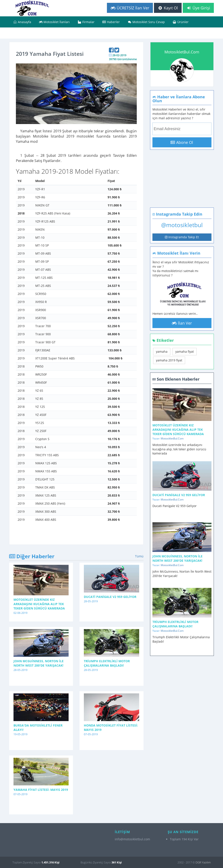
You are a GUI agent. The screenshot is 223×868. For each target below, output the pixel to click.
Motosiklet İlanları (54, 22)
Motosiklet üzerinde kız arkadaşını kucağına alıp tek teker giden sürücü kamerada (39, 604)
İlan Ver (182, 323)
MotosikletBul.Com (182, 52)
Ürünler (181, 22)
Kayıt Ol (168, 8)
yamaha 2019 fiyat (169, 360)
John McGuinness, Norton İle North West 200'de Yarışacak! (39, 663)
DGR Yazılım (203, 862)
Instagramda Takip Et (182, 237)
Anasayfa (22, 22)
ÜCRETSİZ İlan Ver (130, 8)
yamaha (162, 351)
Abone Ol (182, 142)
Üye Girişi (198, 8)
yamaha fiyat (185, 351)
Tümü (139, 556)
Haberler (111, 22)
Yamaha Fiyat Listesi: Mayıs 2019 (41, 790)
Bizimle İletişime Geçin (32, 33)
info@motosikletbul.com (132, 839)
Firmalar (86, 22)
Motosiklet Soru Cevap (146, 22)
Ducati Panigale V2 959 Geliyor (110, 597)
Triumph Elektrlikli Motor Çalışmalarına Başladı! (107, 663)
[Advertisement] (179, 186)
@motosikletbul (182, 225)
